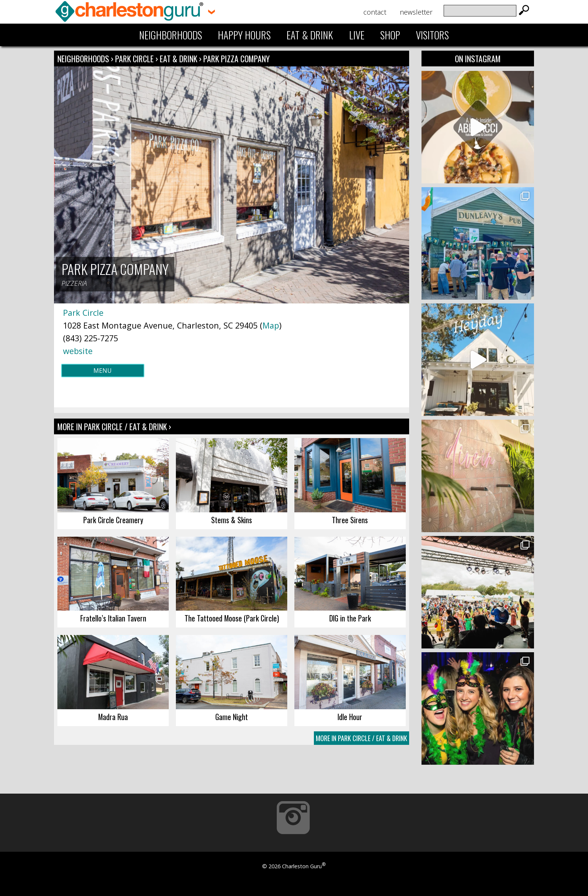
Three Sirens (350, 520)
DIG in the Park (350, 618)
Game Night (232, 717)
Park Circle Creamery (113, 520)
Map (271, 325)
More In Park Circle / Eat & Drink (361, 738)
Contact (375, 12)
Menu (103, 371)
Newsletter (416, 12)
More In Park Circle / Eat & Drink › (114, 426)
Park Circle (135, 59)
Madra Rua (113, 717)
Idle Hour (350, 717)
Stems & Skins (232, 520)
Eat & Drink (310, 35)
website (78, 351)
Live (357, 35)
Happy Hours (244, 35)
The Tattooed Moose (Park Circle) (232, 618)
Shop (390, 35)
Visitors (432, 35)
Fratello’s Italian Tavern (113, 618)
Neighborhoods (171, 35)
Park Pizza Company (236, 59)
